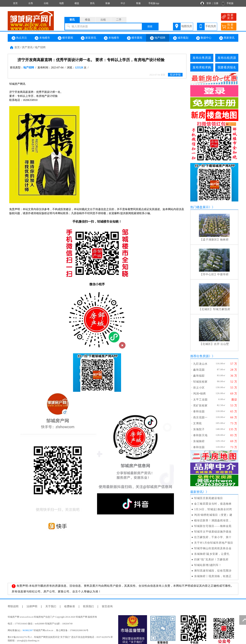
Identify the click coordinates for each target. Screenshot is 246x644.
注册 (216, 3)
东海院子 (199, 429)
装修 (108, 3)
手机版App (154, 3)
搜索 (150, 26)
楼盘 (77, 3)
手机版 (230, 3)
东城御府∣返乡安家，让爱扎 (212, 554)
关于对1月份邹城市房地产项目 (214, 543)
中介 (123, 3)
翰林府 (224, 240)
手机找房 (211, 26)
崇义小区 (199, 388)
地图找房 (187, 26)
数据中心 (204, 38)
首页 (15, 3)
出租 (46, 3)
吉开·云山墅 (222, 344)
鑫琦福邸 (199, 376)
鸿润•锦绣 (199, 394)
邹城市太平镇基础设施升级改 (213, 532)
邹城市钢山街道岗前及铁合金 (213, 548)
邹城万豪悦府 (222, 309)
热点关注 (19, 38)
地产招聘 (158, 38)
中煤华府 (223, 274)
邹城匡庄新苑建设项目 (209, 498)
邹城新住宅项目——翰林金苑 (213, 526)
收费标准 (70, 606)
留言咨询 (107, 606)
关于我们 (51, 606)
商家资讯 (227, 38)
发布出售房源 (202, 58)
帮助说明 (13, 606)
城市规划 (181, 38)
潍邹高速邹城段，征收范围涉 (213, 571)
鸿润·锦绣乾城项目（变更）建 (213, 515)
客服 (138, 3)
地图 (61, 3)
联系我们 (88, 606)
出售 (31, 3)
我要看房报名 (227, 67)
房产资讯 (27, 47)
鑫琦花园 (199, 370)
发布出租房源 (227, 58)
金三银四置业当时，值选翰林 (213, 504)
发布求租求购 (202, 67)
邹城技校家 (200, 382)
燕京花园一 (200, 417)
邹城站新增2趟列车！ (208, 565)
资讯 (92, 3)
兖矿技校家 (200, 406)
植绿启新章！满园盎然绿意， (213, 520)
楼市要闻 (65, 38)
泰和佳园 (199, 411)
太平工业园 (200, 400)
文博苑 (197, 423)
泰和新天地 (200, 435)
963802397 (28, 630)
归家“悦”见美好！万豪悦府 (211, 560)
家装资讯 (88, 38)
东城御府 (199, 441)
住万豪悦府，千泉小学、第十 (213, 537)
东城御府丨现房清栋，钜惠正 (213, 576)
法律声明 (32, 606)
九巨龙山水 (200, 364)
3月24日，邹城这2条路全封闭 (213, 509)
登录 (209, 3)
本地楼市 (42, 38)
